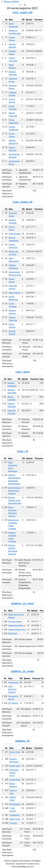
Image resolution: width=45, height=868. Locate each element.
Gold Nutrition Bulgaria (12, 689)
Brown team (15, 766)
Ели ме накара (15, 621)
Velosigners (13, 682)
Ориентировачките (17, 629)
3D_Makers (13, 703)
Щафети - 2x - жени (22, 603)
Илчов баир (15, 780)
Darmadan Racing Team (14, 773)
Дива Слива (15, 819)
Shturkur (13, 823)
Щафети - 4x (23, 741)
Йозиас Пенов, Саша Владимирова (15, 500)
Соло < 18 (23, 451)
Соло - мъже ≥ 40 (22, 12)
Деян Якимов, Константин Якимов (15, 491)
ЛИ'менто (13, 633)
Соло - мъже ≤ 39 (23, 202)
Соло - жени (23, 372)
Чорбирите (14, 815)
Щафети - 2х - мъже (22, 671)
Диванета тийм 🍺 (17, 625)
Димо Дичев (14, 293)
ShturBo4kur (15, 804)
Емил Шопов (15, 234)
